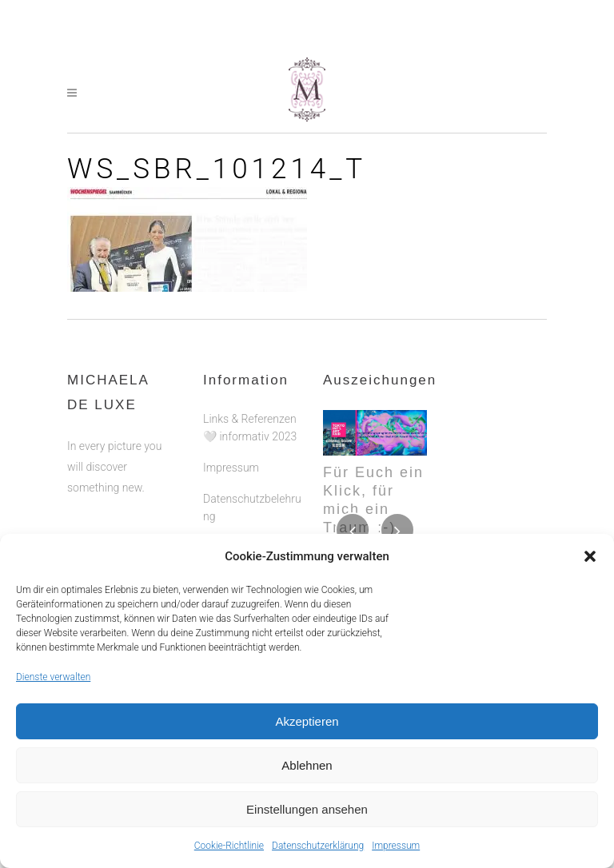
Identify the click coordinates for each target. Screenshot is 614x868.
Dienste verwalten (53, 677)
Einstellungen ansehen (307, 809)
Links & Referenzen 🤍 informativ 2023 (250, 428)
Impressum (396, 846)
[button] (590, 556)
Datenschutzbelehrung (252, 508)
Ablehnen (307, 765)
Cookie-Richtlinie (229, 846)
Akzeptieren (307, 721)
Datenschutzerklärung (318, 846)
